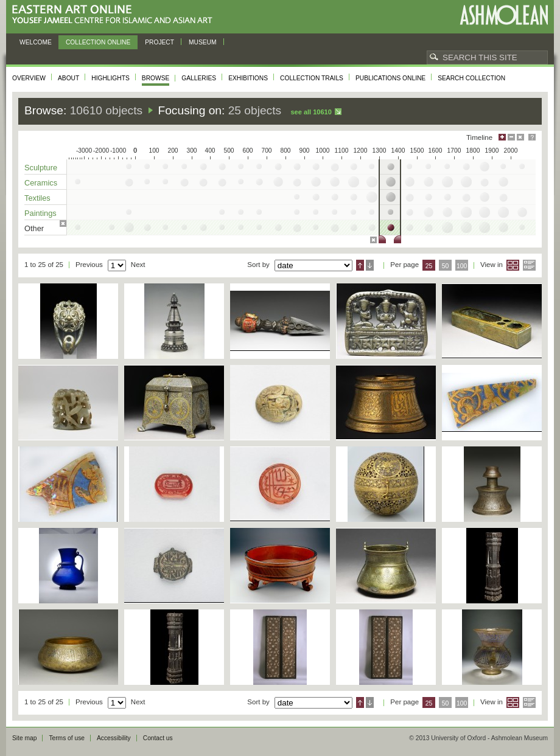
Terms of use (67, 738)
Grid (513, 265)
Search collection (471, 78)
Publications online (390, 78)
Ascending (360, 265)
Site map (24, 738)
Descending (370, 265)
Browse (156, 78)
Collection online (98, 42)
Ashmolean (504, 15)
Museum (203, 42)
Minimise (511, 137)
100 (462, 266)
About (68, 78)
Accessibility (114, 738)
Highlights (110, 78)
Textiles (37, 198)
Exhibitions (248, 78)
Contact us (158, 738)
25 (429, 266)
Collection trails (312, 78)
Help (532, 137)
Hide (520, 137)
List (529, 265)
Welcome (36, 42)
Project (159, 42)
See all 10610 (311, 112)
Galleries (199, 78)
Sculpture (41, 168)
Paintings (40, 213)
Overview (29, 78)
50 (446, 266)
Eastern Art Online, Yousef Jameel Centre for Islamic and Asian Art (115, 15)
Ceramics (41, 183)
